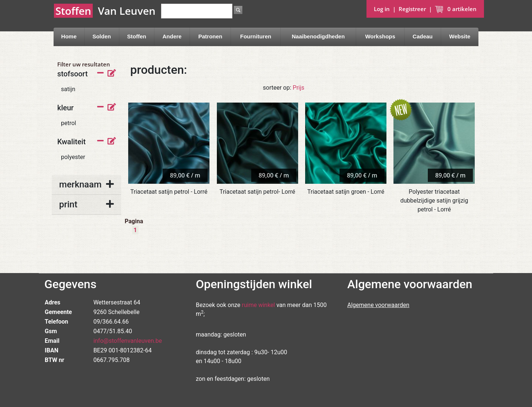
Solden (102, 36)
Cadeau (423, 36)
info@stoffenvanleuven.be (128, 341)
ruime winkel (259, 305)
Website (460, 36)
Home (69, 36)
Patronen (210, 36)
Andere (172, 36)
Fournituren (256, 36)
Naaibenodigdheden (318, 36)
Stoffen (137, 36)
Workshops (380, 36)
